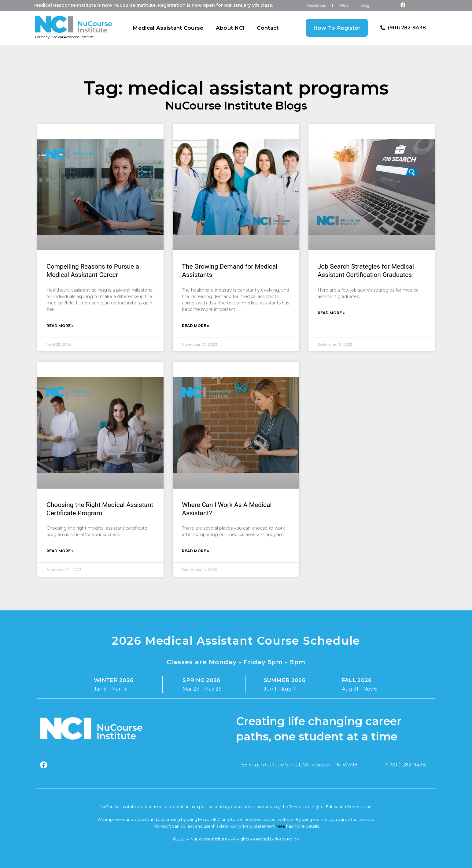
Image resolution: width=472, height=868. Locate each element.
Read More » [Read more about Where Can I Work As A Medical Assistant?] (195, 551)
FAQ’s (344, 5)
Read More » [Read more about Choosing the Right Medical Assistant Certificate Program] (60, 551)
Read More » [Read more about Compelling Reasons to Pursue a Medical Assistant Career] (60, 326)
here (280, 826)
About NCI (230, 28)
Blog (365, 5)
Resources (317, 5)
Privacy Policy (285, 839)
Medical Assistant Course (168, 28)
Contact (268, 28)
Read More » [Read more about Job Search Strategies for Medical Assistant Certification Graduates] (331, 313)
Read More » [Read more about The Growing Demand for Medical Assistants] (195, 326)
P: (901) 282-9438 (405, 765)
